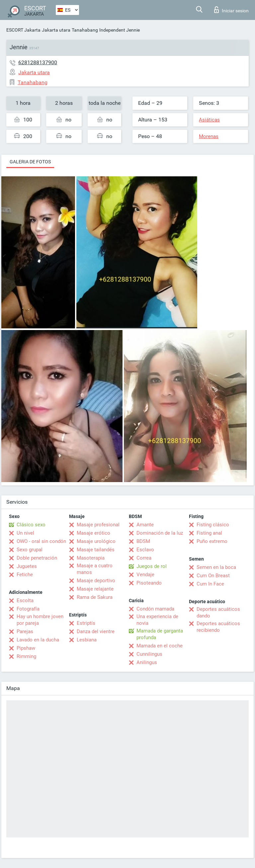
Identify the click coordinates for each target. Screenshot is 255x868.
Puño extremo (212, 541)
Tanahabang (85, 30)
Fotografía (28, 609)
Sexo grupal (30, 550)
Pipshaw (26, 648)
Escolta (25, 601)
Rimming (26, 656)
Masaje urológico (96, 541)
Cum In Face (210, 584)
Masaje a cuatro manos (95, 569)
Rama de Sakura (95, 597)
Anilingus (147, 662)
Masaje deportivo (96, 581)
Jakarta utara (56, 30)
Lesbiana (87, 640)
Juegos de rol (152, 566)
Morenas (209, 136)
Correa (144, 558)
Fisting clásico (213, 525)
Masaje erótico (93, 533)
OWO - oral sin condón (41, 541)
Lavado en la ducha (38, 640)
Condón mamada (155, 609)
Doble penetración (37, 558)
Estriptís (86, 623)
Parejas (25, 631)
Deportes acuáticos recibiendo (218, 627)
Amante (145, 525)
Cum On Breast (213, 576)
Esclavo (145, 550)
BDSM (143, 541)
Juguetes (27, 566)
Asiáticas (209, 120)
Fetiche (25, 575)
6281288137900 (38, 62)
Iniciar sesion (231, 10)
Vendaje (145, 575)
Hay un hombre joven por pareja (40, 620)
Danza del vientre (96, 631)
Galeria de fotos (30, 162)
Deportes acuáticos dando (218, 612)
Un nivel (25, 533)
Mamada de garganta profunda (160, 634)
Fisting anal (209, 533)
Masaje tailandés (96, 550)
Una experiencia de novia (157, 620)
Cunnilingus (149, 654)
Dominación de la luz (160, 533)
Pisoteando (149, 583)
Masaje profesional (98, 525)
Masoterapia (91, 558)
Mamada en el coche (160, 646)
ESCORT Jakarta (23, 30)
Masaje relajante (95, 589)
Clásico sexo (31, 525)
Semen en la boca (216, 567)
